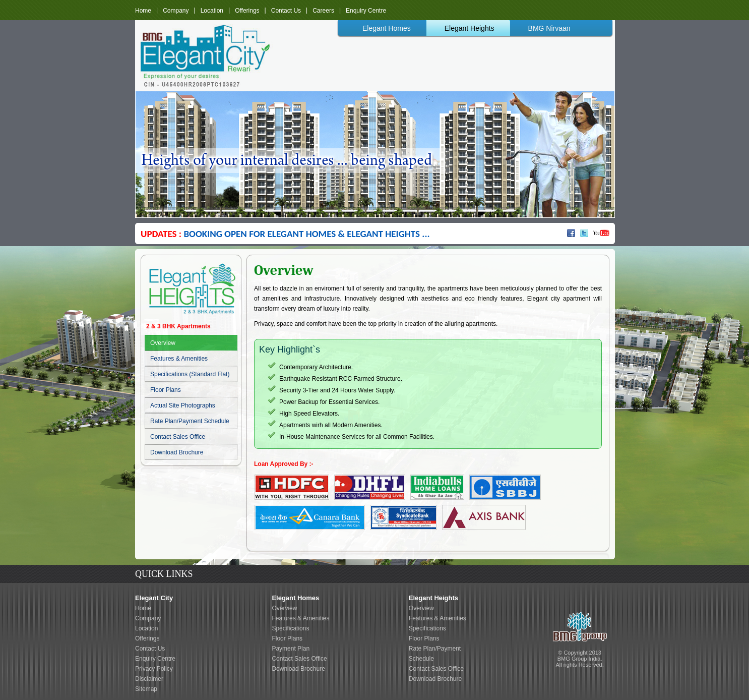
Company (176, 10)
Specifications (290, 628)
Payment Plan (291, 649)
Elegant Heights (470, 28)
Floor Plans (166, 390)
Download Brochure (177, 452)
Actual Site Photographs (183, 405)
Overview (163, 343)
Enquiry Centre (366, 10)
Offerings (247, 10)
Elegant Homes (387, 28)
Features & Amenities (179, 359)
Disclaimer (149, 679)
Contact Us (286, 10)
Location (212, 10)
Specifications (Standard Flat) (190, 374)
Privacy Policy (154, 669)
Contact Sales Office (178, 437)
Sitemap (146, 689)
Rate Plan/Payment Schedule (190, 421)
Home (143, 10)
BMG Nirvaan (549, 28)
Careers (323, 10)
